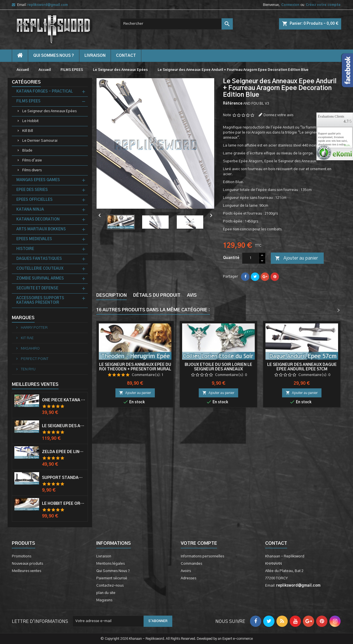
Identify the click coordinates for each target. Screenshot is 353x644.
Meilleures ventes (26, 571)
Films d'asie (32, 160)
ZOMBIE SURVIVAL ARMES (40, 279)
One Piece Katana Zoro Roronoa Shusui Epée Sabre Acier (64, 400)
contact (126, 56)
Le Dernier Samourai (40, 141)
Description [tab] (111, 295)
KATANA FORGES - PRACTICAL (45, 92)
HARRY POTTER (34, 328)
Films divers (32, 170)
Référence (233, 104)
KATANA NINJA (30, 210)
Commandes (191, 564)
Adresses (188, 578)
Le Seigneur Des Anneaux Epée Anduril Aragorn (64, 426)
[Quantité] (251, 258)
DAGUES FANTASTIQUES (39, 259)
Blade (27, 151)
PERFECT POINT (34, 359)
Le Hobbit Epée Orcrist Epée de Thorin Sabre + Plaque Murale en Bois (64, 504)
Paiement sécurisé (112, 578)
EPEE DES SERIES (32, 190)
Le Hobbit (30, 121)
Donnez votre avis (278, 115)
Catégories (26, 82)
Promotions (22, 556)
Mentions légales (110, 564)
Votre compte (199, 543)
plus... (348, 146)
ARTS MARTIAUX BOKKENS (41, 229)
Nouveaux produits (27, 564)
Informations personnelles (202, 556)
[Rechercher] (176, 24)
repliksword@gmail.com (48, 5)
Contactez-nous (110, 586)
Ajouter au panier (296, 258)
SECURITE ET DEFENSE (37, 288)
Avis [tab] (192, 295)
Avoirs (186, 571)
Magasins (104, 600)
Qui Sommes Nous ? (54, 56)
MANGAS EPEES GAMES (38, 180)
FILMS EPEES (28, 101)
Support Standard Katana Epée (64, 478)
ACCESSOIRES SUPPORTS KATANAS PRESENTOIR (40, 300)
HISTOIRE (25, 249)
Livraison (95, 56)
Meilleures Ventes (35, 384)
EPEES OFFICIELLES (34, 200)
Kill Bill (28, 131)
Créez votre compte (323, 5)
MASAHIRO (30, 349)
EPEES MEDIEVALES (34, 239)
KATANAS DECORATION (38, 219)
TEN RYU (28, 369)
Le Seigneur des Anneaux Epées (49, 111)
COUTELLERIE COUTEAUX (40, 269)
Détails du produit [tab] (157, 295)
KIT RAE (27, 338)
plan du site (106, 593)
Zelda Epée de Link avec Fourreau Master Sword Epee (64, 452)
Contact (276, 543)
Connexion (290, 5)
